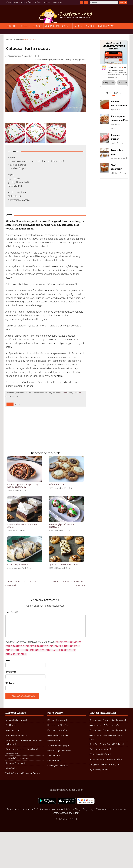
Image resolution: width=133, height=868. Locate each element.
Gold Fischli (11, 762)
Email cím (11, 708)
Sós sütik (66, 26)
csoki (39, 60)
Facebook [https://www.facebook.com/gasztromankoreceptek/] (64, 429)
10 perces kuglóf (103, 786)
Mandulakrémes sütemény (18, 794)
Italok (78, 26)
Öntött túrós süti (103, 791)
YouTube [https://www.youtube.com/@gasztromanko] (77, 429)
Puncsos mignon (112, 801)
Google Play (109, 83)
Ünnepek (90, 26)
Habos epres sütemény (58, 762)
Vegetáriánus (52, 26)
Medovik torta (54, 777)
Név (8, 697)
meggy (78, 60)
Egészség (37, 26)
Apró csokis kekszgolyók (16, 756)
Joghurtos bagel (13, 767)
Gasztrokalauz (107, 26)
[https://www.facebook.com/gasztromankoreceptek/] (82, 2)
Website (10, 719)
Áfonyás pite (11, 805)
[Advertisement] (46, 161)
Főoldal (9, 40)
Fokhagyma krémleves (58, 802)
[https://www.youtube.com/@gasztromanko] (86, 2)
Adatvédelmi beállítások (66, 856)
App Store (123, 83)
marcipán (70, 60)
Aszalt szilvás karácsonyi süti (110, 796)
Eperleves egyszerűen (57, 767)
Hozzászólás (12, 648)
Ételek (26, 26)
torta (84, 60)
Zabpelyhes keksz (102, 806)
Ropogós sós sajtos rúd (16, 799)
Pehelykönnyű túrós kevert (60, 787)
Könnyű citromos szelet (58, 756)
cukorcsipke (47, 60)
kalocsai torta (59, 60)
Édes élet (13, 26)
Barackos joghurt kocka (58, 772)
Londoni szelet (54, 797)
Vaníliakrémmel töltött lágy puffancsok (23, 810)
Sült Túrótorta (54, 792)
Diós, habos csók (119, 756)
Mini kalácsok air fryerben (17, 772)
